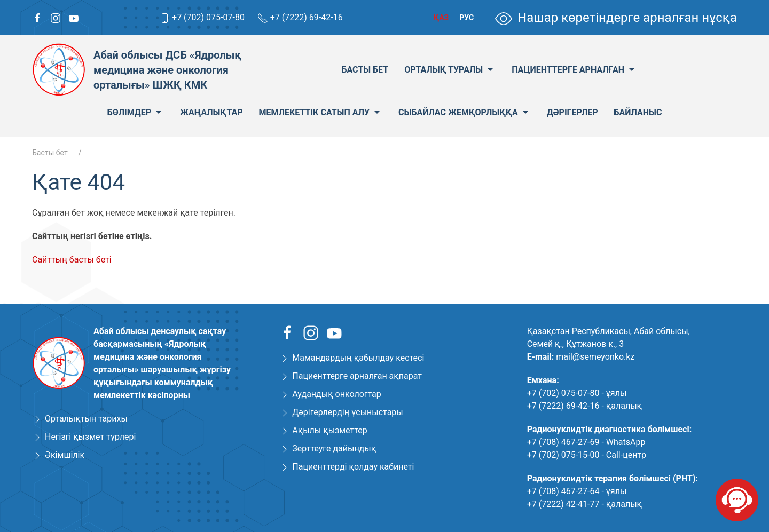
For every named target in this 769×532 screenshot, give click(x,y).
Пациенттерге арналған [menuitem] (574, 70)
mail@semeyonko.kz (595, 357)
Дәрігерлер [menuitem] (572, 112)
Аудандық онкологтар (336, 394)
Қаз (441, 18)
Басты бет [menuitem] (365, 70)
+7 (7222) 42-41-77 (563, 504)
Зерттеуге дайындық (334, 448)
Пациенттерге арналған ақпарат (357, 376)
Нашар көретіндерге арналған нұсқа (616, 18)
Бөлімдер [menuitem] (136, 113)
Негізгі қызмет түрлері (90, 437)
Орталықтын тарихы (86, 419)
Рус (466, 18)
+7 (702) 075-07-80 (208, 17)
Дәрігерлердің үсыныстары (347, 412)
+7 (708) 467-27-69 (563, 442)
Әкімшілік (65, 455)
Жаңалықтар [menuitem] (211, 112)
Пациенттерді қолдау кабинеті (353, 467)
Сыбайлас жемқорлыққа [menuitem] (465, 113)
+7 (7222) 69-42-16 (307, 17)
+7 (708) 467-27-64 (563, 491)
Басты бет (50, 153)
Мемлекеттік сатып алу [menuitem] (321, 113)
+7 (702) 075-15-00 (563, 455)
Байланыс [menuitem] (638, 112)
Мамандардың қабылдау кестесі (358, 358)
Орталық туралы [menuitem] (450, 70)
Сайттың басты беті (72, 260)
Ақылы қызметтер (329, 430)
